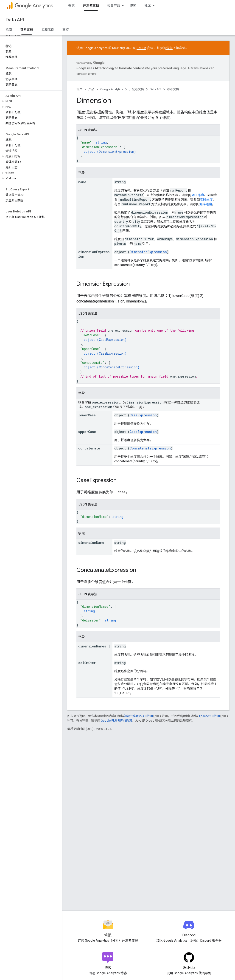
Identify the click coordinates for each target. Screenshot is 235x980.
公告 (169, 48)
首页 (79, 89)
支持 (66, 30)
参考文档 (173, 89)
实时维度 (206, 200)
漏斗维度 (206, 204)
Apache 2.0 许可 (209, 716)
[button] (30, 101)
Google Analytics (112, 89)
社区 (148, 6)
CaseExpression (112, 340)
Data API (15, 20)
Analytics (34, 6)
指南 (9, 30)
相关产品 (114, 6)
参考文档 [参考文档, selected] (27, 30)
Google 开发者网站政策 (116, 721)
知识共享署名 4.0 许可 (138, 716)
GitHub (141, 48)
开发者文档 (136, 89)
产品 (91, 89)
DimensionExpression (116, 151)
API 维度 (198, 195)
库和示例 (48, 30)
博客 (133, 6)
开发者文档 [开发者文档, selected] (91, 6)
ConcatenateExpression (118, 367)
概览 (71, 6)
